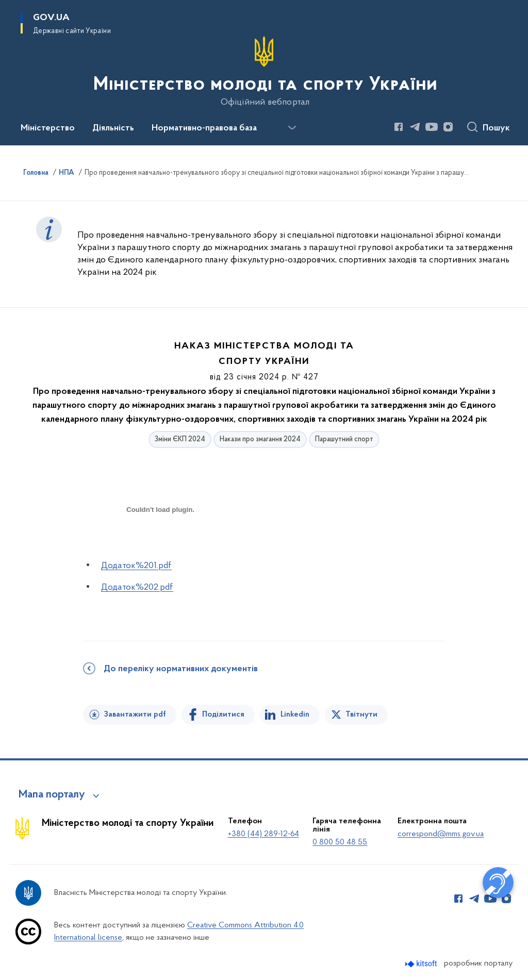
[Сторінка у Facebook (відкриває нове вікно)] (399, 127)
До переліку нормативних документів (181, 669)
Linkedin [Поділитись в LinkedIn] (295, 715)
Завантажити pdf (135, 715)
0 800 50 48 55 (340, 842)
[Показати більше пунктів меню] (292, 128)
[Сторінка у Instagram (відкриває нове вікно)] (448, 127)
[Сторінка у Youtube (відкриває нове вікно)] (432, 127)
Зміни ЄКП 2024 (180, 439)
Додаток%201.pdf (136, 566)
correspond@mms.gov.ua (441, 834)
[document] (160, 546)
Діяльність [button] (113, 128)
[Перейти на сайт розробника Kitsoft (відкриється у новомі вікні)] (422, 964)
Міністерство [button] (48, 128)
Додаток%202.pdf (137, 587)
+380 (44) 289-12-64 (263, 834)
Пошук (496, 128)
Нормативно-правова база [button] (204, 128)
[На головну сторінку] (264, 72)
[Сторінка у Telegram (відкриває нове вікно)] (415, 127)
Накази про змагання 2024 (260, 439)
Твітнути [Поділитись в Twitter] (361, 715)
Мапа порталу (52, 795)
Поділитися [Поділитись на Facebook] (223, 715)
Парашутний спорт (344, 439)
